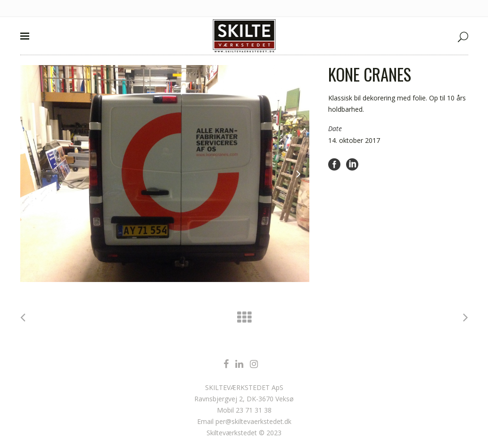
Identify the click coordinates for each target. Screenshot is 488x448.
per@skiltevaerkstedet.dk (253, 421)
